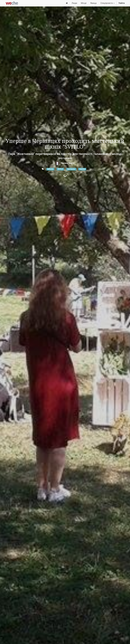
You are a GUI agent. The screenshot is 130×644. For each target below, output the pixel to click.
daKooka (50, 169)
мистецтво (71, 169)
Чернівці (82, 169)
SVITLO (60, 169)
